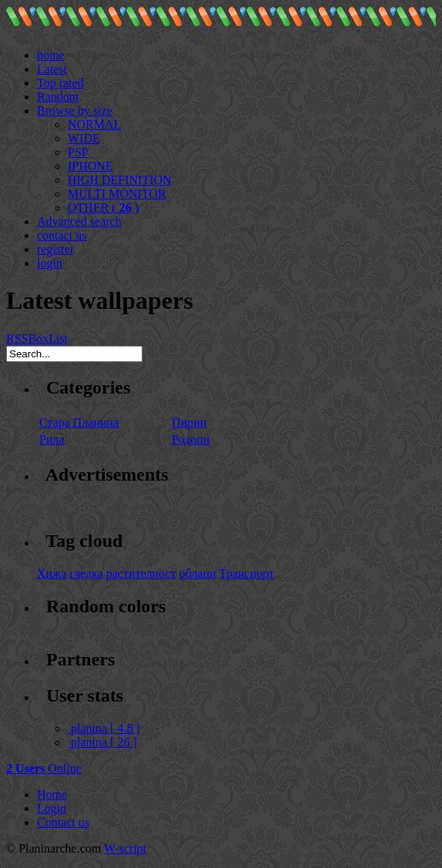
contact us (62, 235)
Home (52, 794)
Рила (52, 439)
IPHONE (90, 166)
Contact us (63, 822)
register (55, 249)
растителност (141, 573)
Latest (52, 69)
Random (58, 97)
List (58, 338)
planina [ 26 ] (102, 742)
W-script (125, 848)
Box (38, 338)
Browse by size (75, 111)
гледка (86, 573)
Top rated (60, 83)
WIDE (84, 138)
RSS (17, 338)
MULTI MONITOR (117, 194)
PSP (78, 152)
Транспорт (247, 573)
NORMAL (94, 124)
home (51, 55)
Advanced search (79, 221)
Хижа (52, 573)
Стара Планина (79, 422)
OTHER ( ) (103, 208)
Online (44, 768)
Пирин (189, 422)
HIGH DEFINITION (120, 180)
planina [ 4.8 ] (104, 728)
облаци (198, 573)
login (50, 263)
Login (52, 808)
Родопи (191, 439)
